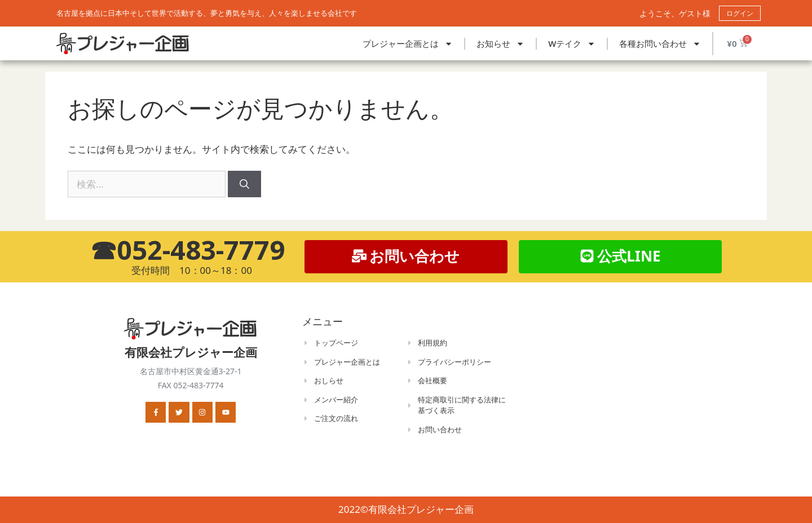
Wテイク (572, 44)
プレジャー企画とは (408, 44)
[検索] (244, 184)
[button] (620, 257)
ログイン (740, 13)
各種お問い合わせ (660, 44)
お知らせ (500, 44)
